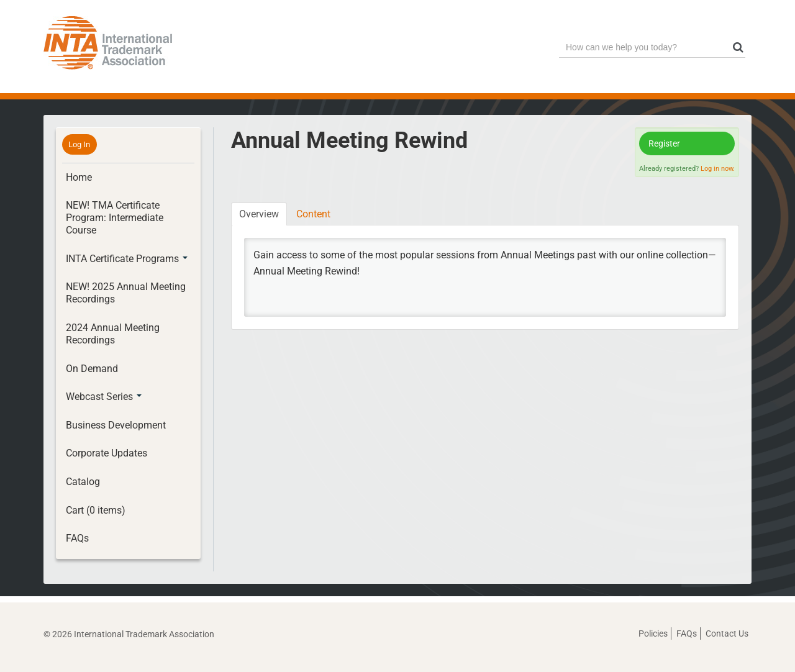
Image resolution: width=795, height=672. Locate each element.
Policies (653, 633)
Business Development (116, 425)
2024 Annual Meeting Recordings (113, 334)
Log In (79, 144)
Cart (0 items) (96, 510)
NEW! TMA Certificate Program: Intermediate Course (115, 218)
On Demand (92, 369)
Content (313, 214)
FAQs (77, 538)
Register (664, 143)
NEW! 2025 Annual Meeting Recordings (126, 293)
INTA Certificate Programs (127, 259)
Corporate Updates (107, 453)
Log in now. (718, 169)
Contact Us (727, 633)
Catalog (83, 482)
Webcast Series (104, 397)
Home (79, 177)
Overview (259, 214)
